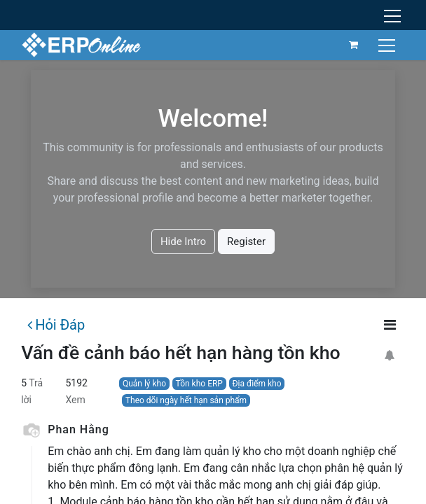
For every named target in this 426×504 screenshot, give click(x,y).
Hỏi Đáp (56, 325)
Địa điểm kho (257, 384)
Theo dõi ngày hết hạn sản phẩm (186, 400)
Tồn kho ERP (199, 384)
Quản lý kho (144, 384)
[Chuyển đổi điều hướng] (389, 44)
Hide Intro (183, 241)
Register (246, 241)
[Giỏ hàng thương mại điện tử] (354, 45)
